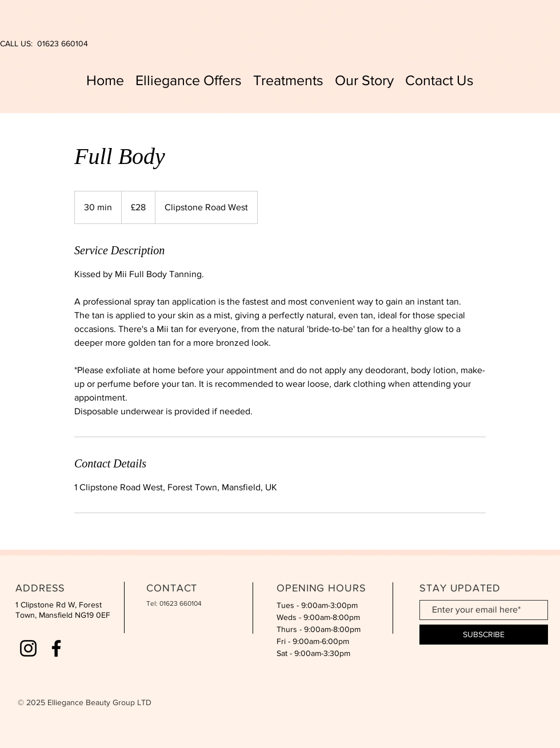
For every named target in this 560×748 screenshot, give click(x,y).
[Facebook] (56, 648)
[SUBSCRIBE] (484, 635)
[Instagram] (28, 648)
